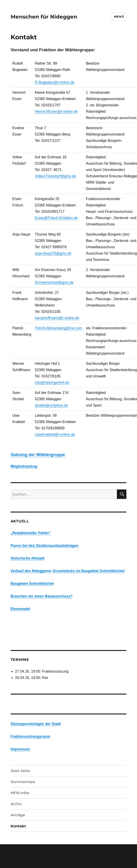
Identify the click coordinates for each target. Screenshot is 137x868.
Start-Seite (20, 771)
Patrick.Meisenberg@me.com (58, 328)
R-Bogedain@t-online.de (55, 82)
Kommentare (23, 782)
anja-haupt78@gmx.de (53, 253)
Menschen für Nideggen (44, 17)
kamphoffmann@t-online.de (57, 318)
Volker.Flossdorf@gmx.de (55, 176)
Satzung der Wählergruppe (38, 455)
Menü (119, 16)
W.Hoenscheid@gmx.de (54, 282)
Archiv (16, 804)
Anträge (18, 815)
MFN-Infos (20, 793)
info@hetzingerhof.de (52, 383)
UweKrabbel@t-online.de (55, 434)
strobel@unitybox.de (51, 405)
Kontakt (18, 826)
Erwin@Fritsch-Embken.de (56, 218)
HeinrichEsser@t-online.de (56, 111)
